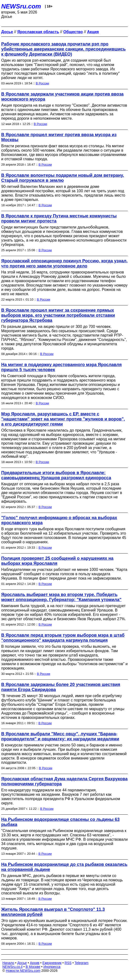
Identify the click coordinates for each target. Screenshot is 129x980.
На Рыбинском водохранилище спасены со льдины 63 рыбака (60, 822)
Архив (35, 963)
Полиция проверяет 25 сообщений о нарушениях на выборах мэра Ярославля (57, 561)
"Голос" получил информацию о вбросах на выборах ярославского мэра (59, 520)
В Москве (33, 967)
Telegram (82, 963)
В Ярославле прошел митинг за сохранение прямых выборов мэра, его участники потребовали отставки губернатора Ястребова (58, 315)
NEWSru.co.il (12, 967)
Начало (8, 963)
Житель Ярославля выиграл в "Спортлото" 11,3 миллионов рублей (53, 912)
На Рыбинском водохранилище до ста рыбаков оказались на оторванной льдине (64, 867)
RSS (68, 963)
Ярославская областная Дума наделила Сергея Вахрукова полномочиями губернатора (64, 781)
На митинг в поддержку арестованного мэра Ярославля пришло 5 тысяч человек (61, 367)
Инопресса (52, 967)
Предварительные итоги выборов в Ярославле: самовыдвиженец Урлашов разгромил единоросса (56, 475)
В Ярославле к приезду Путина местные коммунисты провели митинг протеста (59, 218)
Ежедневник (52, 963)
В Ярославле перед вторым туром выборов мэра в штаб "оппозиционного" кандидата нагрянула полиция (63, 638)
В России (42, 83)
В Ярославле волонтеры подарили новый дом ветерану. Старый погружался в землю (63, 178)
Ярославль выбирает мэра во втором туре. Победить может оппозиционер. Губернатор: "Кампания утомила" (61, 597)
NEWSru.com (21, 6)
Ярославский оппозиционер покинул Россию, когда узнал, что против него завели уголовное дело (64, 263)
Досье (22, 963)
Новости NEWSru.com (23, 971)
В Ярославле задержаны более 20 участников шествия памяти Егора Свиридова (61, 687)
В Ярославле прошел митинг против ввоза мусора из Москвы (59, 137)
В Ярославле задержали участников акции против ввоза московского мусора (62, 97)
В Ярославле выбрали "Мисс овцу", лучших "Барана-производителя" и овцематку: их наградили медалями (60, 736)
